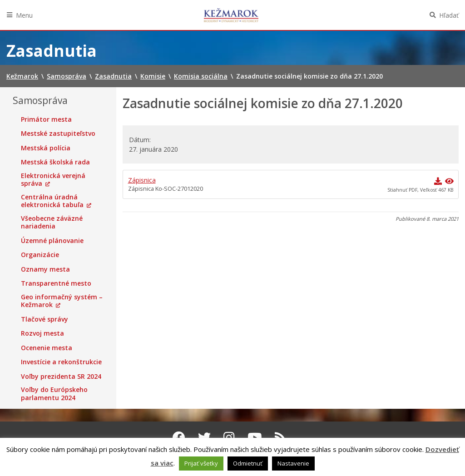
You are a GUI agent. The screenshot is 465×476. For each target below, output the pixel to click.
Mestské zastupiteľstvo (58, 134)
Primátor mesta (46, 119)
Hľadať (449, 15)
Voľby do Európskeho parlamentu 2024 (54, 394)
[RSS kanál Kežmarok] (280, 437)
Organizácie (40, 255)
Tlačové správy (45, 319)
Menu (24, 15)
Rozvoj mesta (42, 333)
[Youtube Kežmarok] (255, 437)
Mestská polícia (46, 148)
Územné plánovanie (52, 241)
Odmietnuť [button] (248, 463)
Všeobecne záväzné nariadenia (52, 222)
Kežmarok (231, 15)
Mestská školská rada (55, 162)
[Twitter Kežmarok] (204, 437)
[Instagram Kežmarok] (229, 437)
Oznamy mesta (45, 269)
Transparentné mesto (56, 283)
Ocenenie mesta (47, 348)
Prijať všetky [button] (201, 463)
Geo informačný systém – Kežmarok (62, 301)
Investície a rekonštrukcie (61, 362)
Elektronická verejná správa (53, 180)
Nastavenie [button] (293, 463)
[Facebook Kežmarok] (179, 437)
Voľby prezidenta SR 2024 (61, 377)
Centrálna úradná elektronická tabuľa (52, 201)
